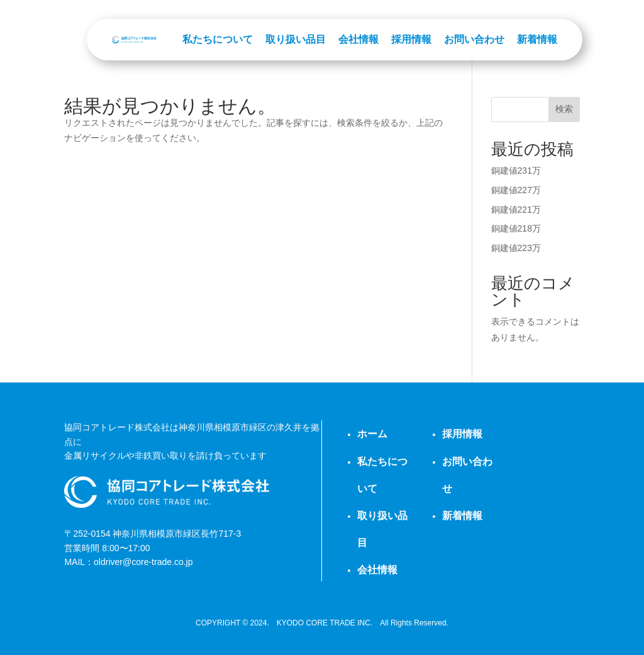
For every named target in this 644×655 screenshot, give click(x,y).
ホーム (372, 434)
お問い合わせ (474, 39)
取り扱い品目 (296, 39)
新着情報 (537, 39)
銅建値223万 (516, 248)
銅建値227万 (516, 190)
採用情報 (411, 39)
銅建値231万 (516, 171)
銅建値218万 (516, 228)
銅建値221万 (516, 210)
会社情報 (358, 39)
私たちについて (218, 39)
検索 (564, 109)
